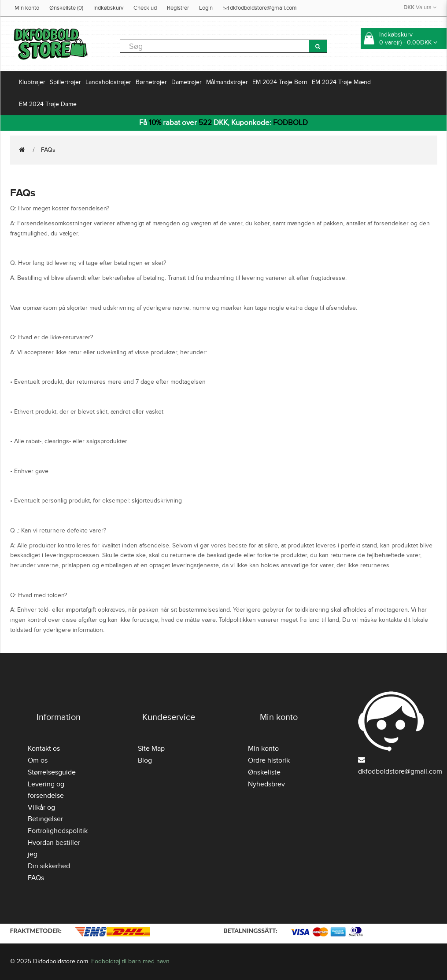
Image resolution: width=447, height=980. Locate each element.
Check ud (145, 8)
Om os (38, 760)
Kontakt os (44, 749)
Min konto (27, 8)
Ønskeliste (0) (66, 8)
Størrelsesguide (52, 772)
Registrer (178, 8)
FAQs (48, 150)
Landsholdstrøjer (108, 82)
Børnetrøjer (151, 82)
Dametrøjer (187, 82)
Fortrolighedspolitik (58, 831)
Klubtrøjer (32, 82)
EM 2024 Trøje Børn (280, 82)
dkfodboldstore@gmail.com (260, 8)
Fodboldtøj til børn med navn (130, 961)
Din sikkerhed (49, 866)
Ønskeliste (264, 772)
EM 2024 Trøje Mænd (341, 82)
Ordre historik (269, 760)
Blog (145, 760)
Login (206, 8)
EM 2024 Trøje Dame (48, 104)
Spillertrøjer (65, 82)
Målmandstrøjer (227, 82)
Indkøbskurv (108, 8)
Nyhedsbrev (266, 784)
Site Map (151, 749)
